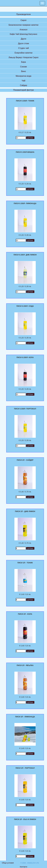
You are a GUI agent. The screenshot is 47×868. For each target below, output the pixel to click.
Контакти (23, 867)
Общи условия (8, 863)
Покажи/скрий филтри (24, 90)
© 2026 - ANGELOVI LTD (30, 863)
